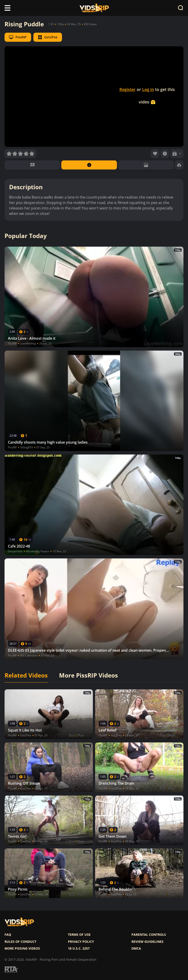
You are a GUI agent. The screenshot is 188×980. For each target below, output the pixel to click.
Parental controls (149, 935)
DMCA (136, 948)
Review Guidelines (147, 942)
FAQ (8, 935)
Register (127, 89)
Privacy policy (81, 942)
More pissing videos (22, 948)
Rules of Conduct (20, 942)
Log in (148, 89)
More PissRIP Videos (88, 675)
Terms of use (79, 935)
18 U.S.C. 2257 (79, 948)
